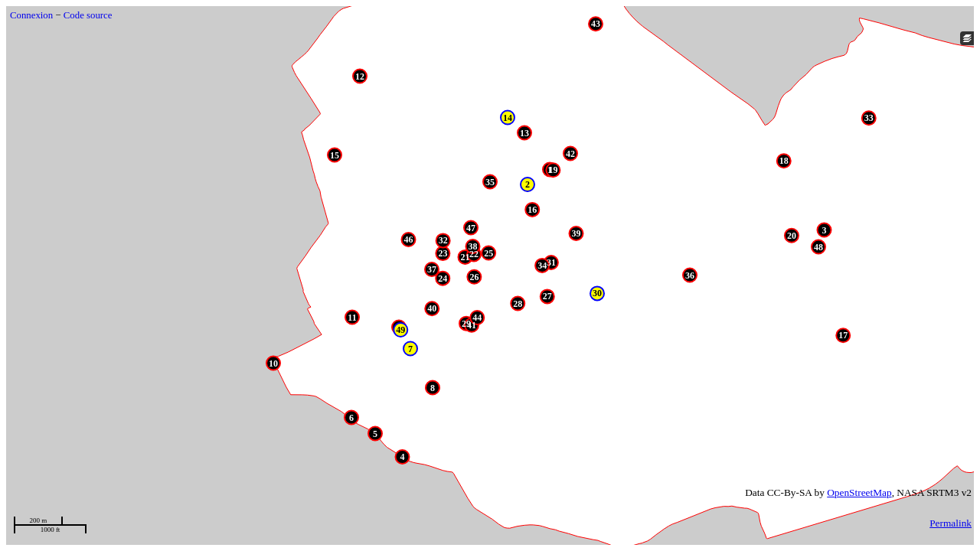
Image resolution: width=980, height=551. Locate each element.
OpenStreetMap (859, 492)
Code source (88, 15)
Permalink (951, 523)
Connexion (31, 15)
